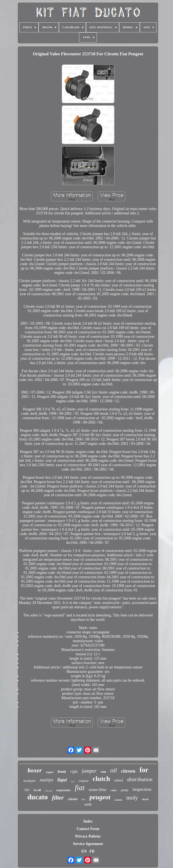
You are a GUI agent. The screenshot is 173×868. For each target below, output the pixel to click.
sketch (145, 799)
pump (125, 790)
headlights (29, 781)
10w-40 (49, 791)
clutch (101, 779)
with (88, 804)
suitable (118, 800)
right (74, 772)
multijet (47, 780)
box (83, 799)
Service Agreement (88, 844)
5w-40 (37, 790)
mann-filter (98, 790)
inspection (142, 789)
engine (50, 772)
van (104, 772)
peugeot (100, 797)
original (84, 781)
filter (58, 798)
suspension (63, 790)
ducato (38, 797)
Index (88, 821)
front (62, 771)
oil (114, 770)
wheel (119, 780)
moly (132, 798)
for (144, 770)
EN (84, 851)
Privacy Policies (88, 836)
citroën (73, 799)
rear (73, 781)
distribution (140, 779)
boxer (35, 770)
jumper (89, 771)
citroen (128, 771)
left (27, 790)
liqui (62, 780)
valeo (114, 790)
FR (92, 851)
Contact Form (88, 829)
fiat (80, 788)
